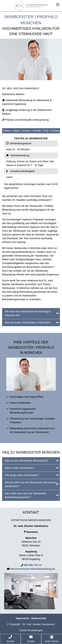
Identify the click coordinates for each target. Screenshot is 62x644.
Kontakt (55, 131)
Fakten (7, 131)
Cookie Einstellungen (31, 630)
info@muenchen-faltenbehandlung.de (33, 569)
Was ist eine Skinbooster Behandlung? (32, 461)
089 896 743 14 (33, 565)
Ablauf (16, 131)
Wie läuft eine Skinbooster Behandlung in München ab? (32, 313)
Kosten (26, 131)
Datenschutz (39, 618)
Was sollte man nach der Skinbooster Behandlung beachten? (32, 495)
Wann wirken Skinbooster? (32, 468)
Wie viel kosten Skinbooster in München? (32, 322)
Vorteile (37, 131)
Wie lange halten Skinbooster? (32, 475)
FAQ (46, 131)
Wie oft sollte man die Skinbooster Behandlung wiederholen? (32, 484)
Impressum (22, 618)
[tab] (31, 313)
